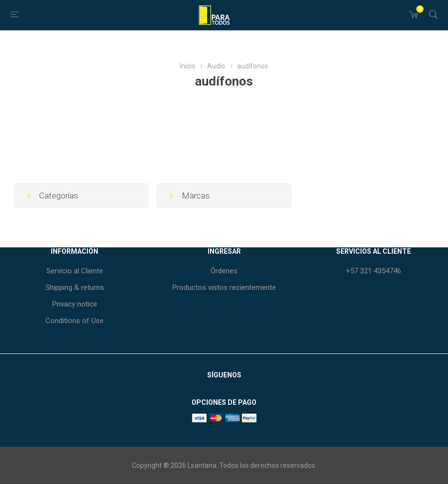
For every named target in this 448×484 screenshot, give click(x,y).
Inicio (188, 66)
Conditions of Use (75, 321)
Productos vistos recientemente (224, 287)
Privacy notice (75, 304)
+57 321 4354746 (373, 271)
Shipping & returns (75, 287)
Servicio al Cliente (75, 271)
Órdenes (224, 271)
